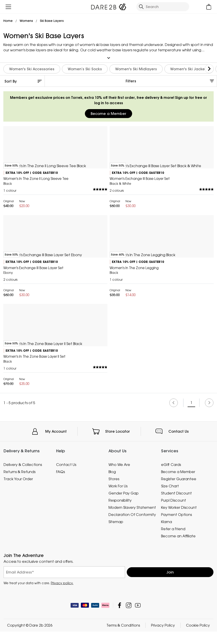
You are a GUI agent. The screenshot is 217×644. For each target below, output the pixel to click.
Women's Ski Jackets (189, 68)
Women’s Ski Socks (85, 68)
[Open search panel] (163, 7)
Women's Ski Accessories (32, 68)
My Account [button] (56, 616)
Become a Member (108, 113)
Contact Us (179, 616)
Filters (131, 80)
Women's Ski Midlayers (136, 68)
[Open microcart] (209, 7)
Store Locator (118, 616)
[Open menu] (8, 7)
